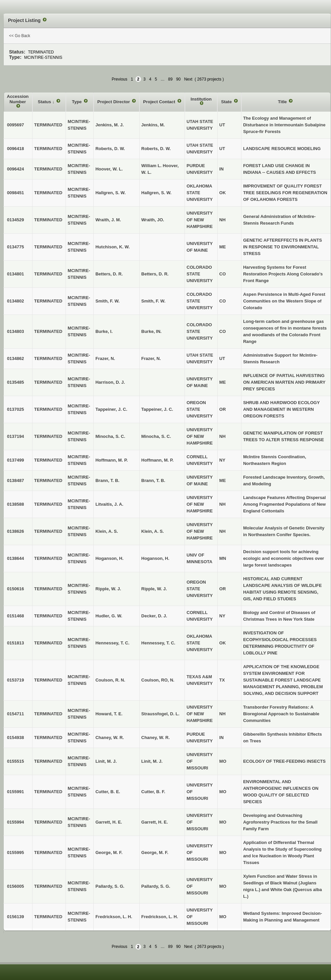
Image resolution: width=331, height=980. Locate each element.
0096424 (16, 169)
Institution (201, 99)
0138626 (16, 531)
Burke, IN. (152, 331)
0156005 (16, 886)
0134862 (16, 358)
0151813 (16, 643)
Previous (120, 79)
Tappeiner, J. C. (157, 409)
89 (170, 79)
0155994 (16, 822)
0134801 (16, 274)
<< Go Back (20, 36)
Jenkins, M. (153, 125)
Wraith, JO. (153, 220)
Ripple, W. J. (154, 589)
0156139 (16, 917)
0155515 (16, 761)
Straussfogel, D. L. (160, 714)
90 (178, 79)
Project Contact (160, 102)
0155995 (16, 852)
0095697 (16, 125)
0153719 (16, 680)
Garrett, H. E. (155, 822)
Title (283, 102)
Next (188, 79)
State (227, 102)
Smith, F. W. (153, 301)
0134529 (16, 220)
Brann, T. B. (153, 480)
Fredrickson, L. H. (160, 917)
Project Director (114, 102)
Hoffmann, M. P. (158, 460)
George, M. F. (155, 852)
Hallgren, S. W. (156, 193)
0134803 (16, 331)
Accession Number (18, 99)
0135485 (16, 382)
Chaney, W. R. (156, 738)
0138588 (16, 504)
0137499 (16, 460)
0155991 (16, 792)
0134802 (16, 301)
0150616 (16, 589)
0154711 (16, 714)
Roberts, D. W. (156, 149)
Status (45, 102)
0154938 (16, 738)
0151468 (16, 616)
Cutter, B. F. (153, 792)
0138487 (16, 480)
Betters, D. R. (155, 274)
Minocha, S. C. (156, 436)
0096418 (16, 149)
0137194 (16, 436)
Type (77, 102)
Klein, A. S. (153, 531)
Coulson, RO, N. (158, 680)
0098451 (16, 193)
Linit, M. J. (152, 761)
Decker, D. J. (154, 616)
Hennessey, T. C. (158, 643)
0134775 (16, 247)
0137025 (16, 409)
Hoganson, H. (155, 558)
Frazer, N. (151, 358)
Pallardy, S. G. (156, 886)
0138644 (16, 558)
